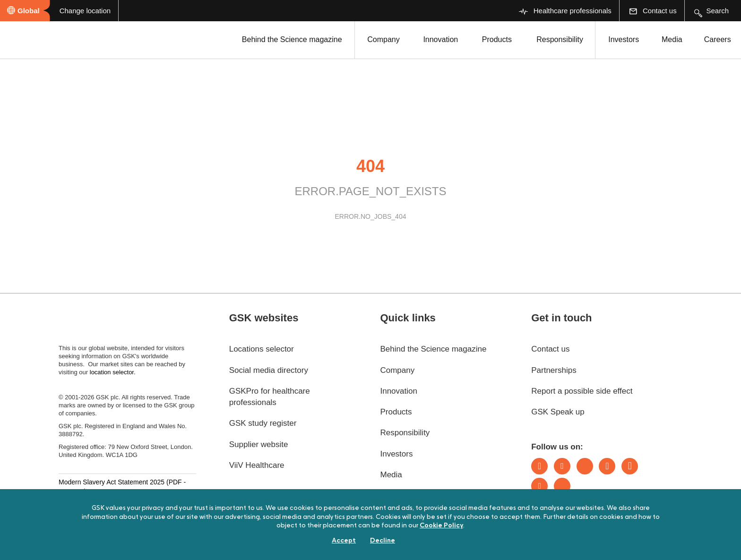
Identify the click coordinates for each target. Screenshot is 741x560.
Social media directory (269, 370)
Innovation (440, 39)
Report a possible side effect (582, 391)
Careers (718, 39)
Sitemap (432, 545)
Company (383, 39)
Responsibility (560, 39)
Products (497, 39)
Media (672, 39)
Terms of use (235, 545)
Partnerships (554, 370)
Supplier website (259, 444)
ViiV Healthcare (257, 465)
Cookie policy (302, 545)
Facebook (630, 466)
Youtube (539, 486)
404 (370, 166)
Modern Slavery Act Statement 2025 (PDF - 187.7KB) (122, 487)
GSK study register (263, 423)
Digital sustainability (157, 545)
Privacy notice (371, 545)
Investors (624, 39)
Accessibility (79, 545)
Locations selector (262, 349)
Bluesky (585, 466)
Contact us (550, 349)
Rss (562, 486)
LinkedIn (539, 466)
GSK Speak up (558, 412)
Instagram (607, 466)
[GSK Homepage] (32, 39)
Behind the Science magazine (292, 39)
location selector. (113, 372)
